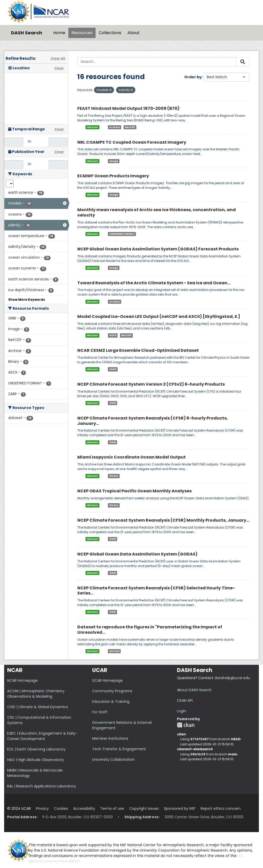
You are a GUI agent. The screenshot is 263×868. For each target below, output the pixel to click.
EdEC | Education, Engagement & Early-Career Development (42, 736)
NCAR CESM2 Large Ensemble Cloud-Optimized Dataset (138, 350)
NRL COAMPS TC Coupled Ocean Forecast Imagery (132, 142)
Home (59, 33)
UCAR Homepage (107, 680)
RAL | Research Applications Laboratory (42, 786)
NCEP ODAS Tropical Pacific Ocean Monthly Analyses (134, 491)
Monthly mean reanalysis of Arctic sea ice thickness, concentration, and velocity (157, 212)
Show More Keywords (27, 300)
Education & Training (111, 701)
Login (182, 711)
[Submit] (243, 62)
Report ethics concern (221, 808)
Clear (59, 68)
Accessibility (84, 808)
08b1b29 (198, 754)
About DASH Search (194, 690)
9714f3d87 (200, 739)
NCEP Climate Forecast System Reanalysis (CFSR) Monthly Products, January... (163, 520)
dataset (92, 127)
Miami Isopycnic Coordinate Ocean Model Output (131, 457)
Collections (110, 33)
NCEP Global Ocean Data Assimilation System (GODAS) (137, 554)
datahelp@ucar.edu (232, 678)
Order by (193, 77)
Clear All (58, 58)
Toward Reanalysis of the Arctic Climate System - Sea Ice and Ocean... (154, 283)
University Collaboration (113, 759)
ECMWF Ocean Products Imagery (113, 176)
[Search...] (157, 62)
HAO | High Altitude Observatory (36, 760)
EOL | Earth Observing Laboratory (36, 749)
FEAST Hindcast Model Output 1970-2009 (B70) (128, 108)
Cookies (61, 808)
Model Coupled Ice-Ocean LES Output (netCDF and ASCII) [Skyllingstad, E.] (159, 316)
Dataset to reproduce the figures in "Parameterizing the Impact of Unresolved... (150, 630)
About (134, 33)
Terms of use (112, 808)
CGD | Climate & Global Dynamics (38, 707)
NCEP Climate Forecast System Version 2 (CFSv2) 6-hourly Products (151, 384)
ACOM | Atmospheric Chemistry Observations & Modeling (36, 694)
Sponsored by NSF (180, 808)
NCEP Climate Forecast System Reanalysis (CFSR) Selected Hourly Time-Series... (156, 591)
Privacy (42, 808)
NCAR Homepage (22, 680)
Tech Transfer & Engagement (119, 749)
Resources (82, 33)
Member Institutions (110, 738)
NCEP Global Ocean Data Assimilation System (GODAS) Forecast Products (158, 249)
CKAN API (185, 700)
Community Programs (112, 691)
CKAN (186, 725)
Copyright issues (144, 808)
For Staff (100, 712)
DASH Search (27, 33)
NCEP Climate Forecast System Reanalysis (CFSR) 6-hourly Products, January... (153, 421)
